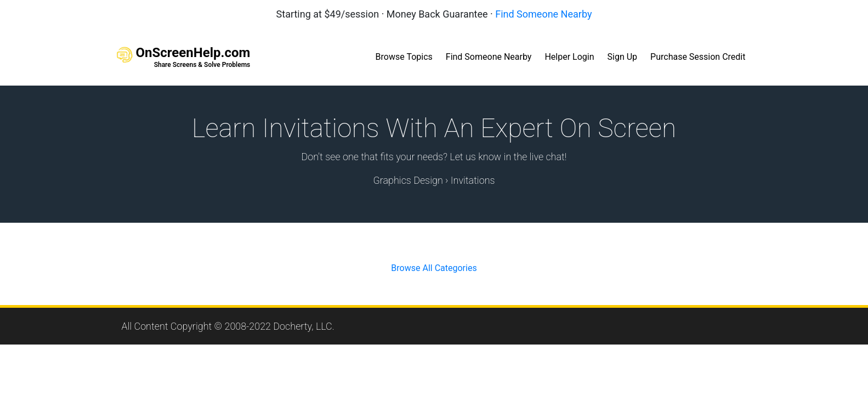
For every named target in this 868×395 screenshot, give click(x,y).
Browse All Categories (434, 268)
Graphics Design (408, 180)
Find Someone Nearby (543, 14)
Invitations (473, 180)
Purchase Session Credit (698, 57)
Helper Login (569, 57)
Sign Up (623, 57)
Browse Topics (404, 57)
